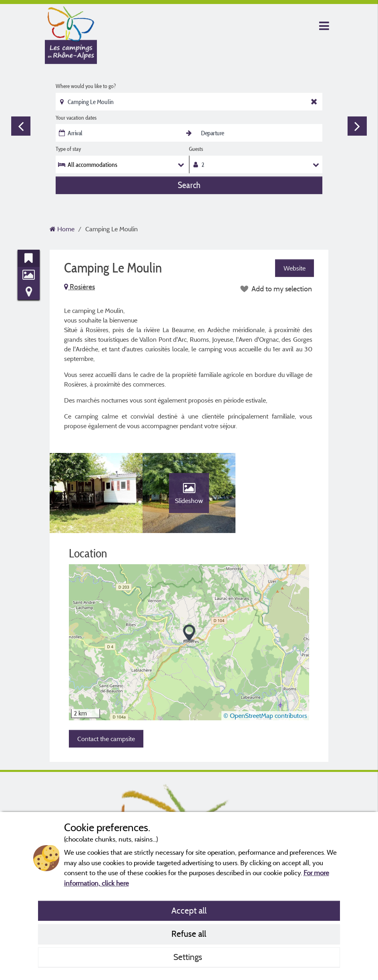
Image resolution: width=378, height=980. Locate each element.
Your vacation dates (76, 118)
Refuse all (189, 934)
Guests (196, 149)
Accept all (189, 910)
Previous (21, 126)
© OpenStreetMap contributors (265, 715)
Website (295, 268)
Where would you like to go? (86, 86)
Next (357, 126)
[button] (189, 633)
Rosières (79, 287)
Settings (189, 957)
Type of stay (68, 149)
